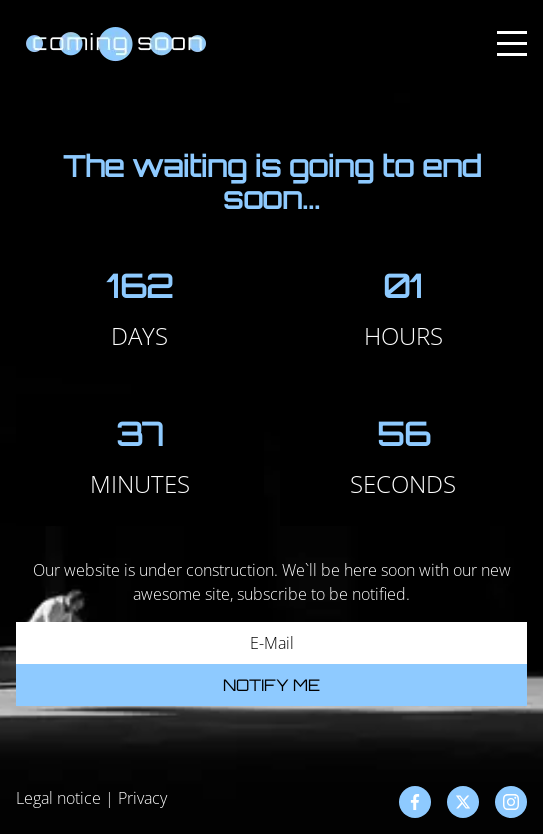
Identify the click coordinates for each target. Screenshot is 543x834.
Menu (512, 32)
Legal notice (58, 798)
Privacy (142, 798)
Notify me (271, 685)
